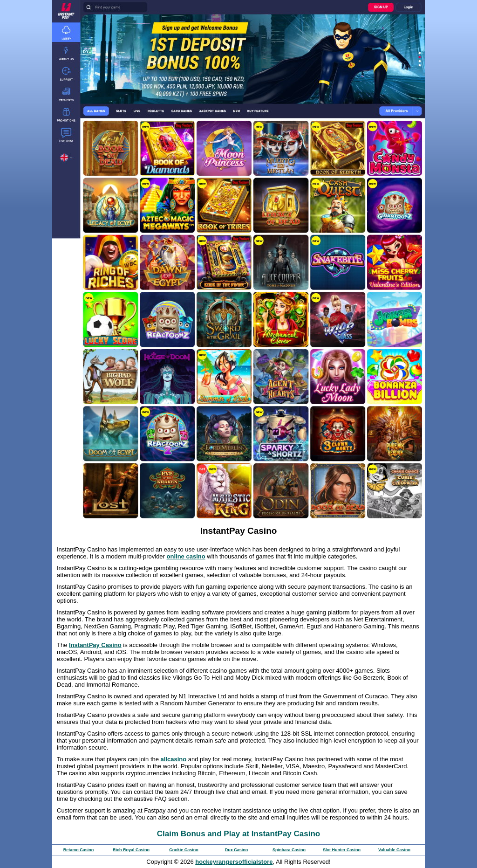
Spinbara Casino (289, 850)
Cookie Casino (184, 850)
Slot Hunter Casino (342, 850)
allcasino (174, 759)
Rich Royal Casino (131, 850)
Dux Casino (237, 850)
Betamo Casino (79, 850)
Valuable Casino (394, 850)
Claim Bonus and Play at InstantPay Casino (238, 834)
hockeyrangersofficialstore (234, 862)
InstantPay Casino (95, 645)
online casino (186, 556)
